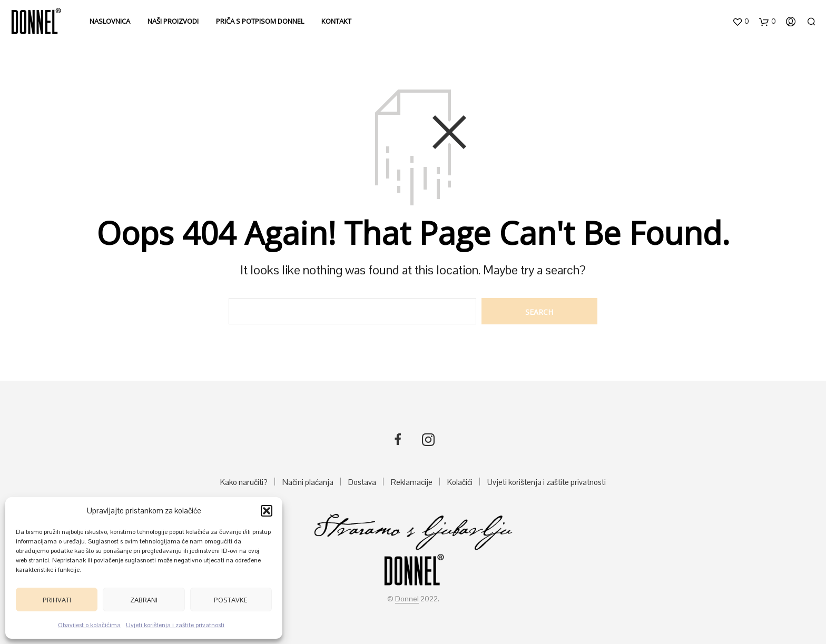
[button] (267, 511)
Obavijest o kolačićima (89, 625)
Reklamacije (412, 482)
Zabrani (144, 600)
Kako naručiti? (244, 482)
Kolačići (460, 482)
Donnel (407, 599)
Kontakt (336, 21)
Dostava (362, 482)
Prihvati (57, 600)
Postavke (231, 600)
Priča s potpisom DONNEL (260, 21)
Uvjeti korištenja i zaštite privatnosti (175, 625)
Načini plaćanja (308, 482)
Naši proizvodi (173, 21)
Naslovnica (110, 21)
